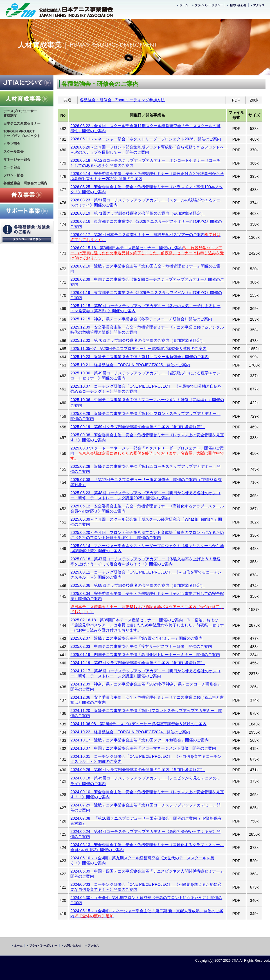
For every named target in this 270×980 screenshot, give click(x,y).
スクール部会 (13, 152)
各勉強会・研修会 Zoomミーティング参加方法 (122, 100)
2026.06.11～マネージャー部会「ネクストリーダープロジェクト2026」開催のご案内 (146, 139)
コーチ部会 (12, 167)
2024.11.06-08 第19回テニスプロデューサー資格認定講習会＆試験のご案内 (138, 724)
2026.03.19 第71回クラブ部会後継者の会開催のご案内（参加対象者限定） (138, 213)
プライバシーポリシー (209, 5)
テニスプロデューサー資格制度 (20, 113)
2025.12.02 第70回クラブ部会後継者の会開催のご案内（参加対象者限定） (138, 340)
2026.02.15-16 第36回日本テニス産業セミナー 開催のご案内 (127, 248)
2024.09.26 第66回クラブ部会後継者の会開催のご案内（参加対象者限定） (138, 770)
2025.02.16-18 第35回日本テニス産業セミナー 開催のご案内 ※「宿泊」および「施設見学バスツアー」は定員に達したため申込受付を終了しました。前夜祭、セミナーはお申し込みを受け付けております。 (147, 625)
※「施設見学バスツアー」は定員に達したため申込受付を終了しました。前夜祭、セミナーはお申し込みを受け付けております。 (147, 253)
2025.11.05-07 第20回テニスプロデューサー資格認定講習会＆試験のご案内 (138, 349)
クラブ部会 (12, 144)
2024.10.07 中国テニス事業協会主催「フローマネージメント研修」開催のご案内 (143, 748)
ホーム (184, 5)
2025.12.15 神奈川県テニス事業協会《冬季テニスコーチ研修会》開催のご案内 (141, 319)
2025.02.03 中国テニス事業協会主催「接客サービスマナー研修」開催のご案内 (141, 646)
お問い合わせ (238, 5)
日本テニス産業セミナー (22, 123)
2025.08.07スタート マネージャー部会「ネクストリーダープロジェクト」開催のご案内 (147, 453)
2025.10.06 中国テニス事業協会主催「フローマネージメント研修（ (131, 400)
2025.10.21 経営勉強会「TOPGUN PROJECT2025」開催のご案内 (130, 365)
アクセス (259, 5)
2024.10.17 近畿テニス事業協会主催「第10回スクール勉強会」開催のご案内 (139, 740)
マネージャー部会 (17, 159)
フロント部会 (13, 175)
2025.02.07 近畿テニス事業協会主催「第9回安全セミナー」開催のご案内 (136, 638)
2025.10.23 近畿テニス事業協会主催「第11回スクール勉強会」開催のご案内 (139, 357)
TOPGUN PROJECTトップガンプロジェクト (22, 134)
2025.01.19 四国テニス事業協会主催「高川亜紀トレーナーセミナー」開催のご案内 (145, 655)
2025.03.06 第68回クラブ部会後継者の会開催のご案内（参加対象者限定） (138, 585)
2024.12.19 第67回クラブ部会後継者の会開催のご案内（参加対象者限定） (138, 663)
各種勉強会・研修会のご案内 (25, 183)
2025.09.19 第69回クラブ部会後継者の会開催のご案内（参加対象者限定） (138, 427)
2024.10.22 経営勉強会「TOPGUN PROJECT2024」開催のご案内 (130, 732)
